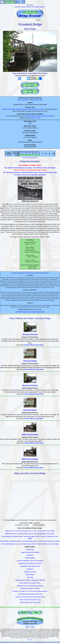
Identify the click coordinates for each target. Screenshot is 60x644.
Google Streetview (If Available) (30, 552)
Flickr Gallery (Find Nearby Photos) (30, 583)
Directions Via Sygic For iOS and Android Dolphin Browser (30, 591)
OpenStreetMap (30, 558)
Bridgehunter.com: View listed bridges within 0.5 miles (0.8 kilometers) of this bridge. (30, 531)
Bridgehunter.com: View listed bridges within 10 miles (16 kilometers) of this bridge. (30, 534)
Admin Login (30, 640)
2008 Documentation (30, 435)
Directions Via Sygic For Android (30, 589)
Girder (14, 109)
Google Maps (30, 550)
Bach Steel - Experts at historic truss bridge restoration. (30, 7)
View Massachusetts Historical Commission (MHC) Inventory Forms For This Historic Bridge (30, 172)
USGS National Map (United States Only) (30, 594)
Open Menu (2, 2)
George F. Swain (35, 118)
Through (9, 109)
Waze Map (30, 577)
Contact (32, 627)
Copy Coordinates (39, 525)
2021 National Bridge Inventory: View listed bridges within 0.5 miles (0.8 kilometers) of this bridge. (30, 544)
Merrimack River (38, 100)
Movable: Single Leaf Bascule (25, 109)
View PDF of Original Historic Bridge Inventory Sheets (30, 312)
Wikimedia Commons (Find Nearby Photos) (30, 586)
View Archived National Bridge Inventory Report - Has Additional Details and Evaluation (30, 168)
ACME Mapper (30, 575)
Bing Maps (30, 555)
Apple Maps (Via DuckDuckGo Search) (30, 563)
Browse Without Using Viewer (34, 345)
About (27, 627)
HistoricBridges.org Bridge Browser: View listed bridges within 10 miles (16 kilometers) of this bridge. (30, 541)
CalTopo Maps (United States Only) (30, 602)
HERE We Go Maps (30, 572)
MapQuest (30, 569)
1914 (8, 116)
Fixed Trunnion (39, 109)
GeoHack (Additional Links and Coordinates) (30, 561)
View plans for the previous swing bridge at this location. (30, 175)
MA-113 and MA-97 (23, 100)
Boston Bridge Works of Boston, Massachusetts (37, 116)
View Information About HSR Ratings (30, 158)
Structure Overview (30, 334)
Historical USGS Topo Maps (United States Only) (30, 597)
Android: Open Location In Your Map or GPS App (30, 580)
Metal (4, 109)
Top (36, 612)
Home (24, 612)
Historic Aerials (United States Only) (30, 600)
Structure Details (30, 361)
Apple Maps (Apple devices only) (30, 566)
